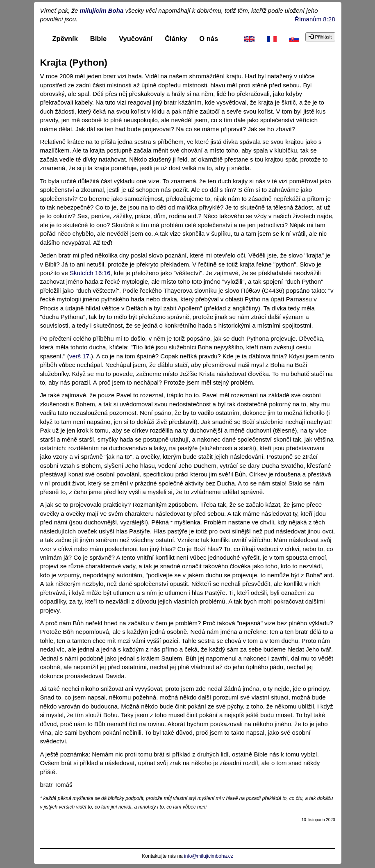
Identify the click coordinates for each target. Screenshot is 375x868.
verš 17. (80, 356)
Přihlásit (320, 37)
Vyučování (136, 39)
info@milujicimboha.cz (209, 856)
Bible (98, 39)
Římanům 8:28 (315, 19)
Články (176, 39)
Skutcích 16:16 (90, 273)
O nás (209, 39)
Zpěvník (65, 39)
